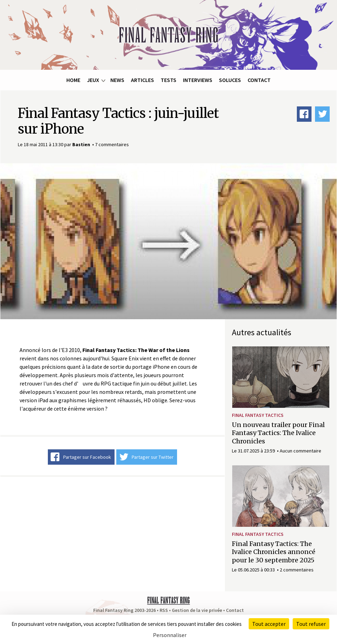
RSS (164, 610)
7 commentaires (112, 144)
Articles (142, 80)
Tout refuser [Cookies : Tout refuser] (311, 624)
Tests (168, 80)
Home (73, 80)
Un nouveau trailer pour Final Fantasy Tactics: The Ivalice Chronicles (278, 433)
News (117, 80)
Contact (259, 80)
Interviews (198, 80)
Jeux (93, 80)
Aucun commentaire (301, 451)
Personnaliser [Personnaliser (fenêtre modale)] (170, 635)
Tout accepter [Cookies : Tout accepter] (269, 624)
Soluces (230, 80)
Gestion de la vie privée (197, 610)
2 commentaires (297, 570)
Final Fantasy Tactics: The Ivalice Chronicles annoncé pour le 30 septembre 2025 (274, 552)
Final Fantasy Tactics (258, 415)
